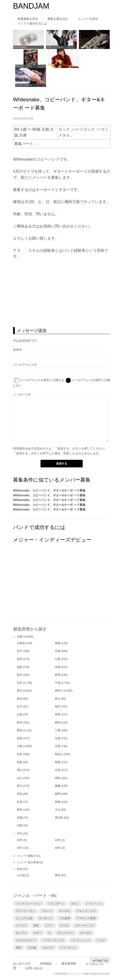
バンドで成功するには (32, 23)
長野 (58, 714)
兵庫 (58, 746)
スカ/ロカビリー (26, 940)
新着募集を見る (28, 19)
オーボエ (65, 911)
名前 (16, 350)
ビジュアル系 (24, 918)
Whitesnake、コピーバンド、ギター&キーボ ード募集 (49, 490)
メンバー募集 (25, 856)
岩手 (20, 651)
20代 (20, 840)
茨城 (58, 667)
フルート (47, 911)
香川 (20, 786)
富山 (58, 699)
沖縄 (20, 825)
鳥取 (20, 762)
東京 (20, 691)
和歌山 (59, 754)
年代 (20, 833)
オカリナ (48, 948)
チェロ (64, 925)
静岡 (58, 722)
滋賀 (20, 738)
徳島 (58, 778)
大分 (58, 810)
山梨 (20, 714)
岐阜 (20, 722)
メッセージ (20, 394)
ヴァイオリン (65, 933)
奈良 (20, 754)
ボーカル (86, 933)
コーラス (21, 925)
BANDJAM (31, 6)
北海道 (21, 643)
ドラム (101, 940)
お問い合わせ (34, 968)
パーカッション (80, 940)
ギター (37, 933)
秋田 (20, 659)
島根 (58, 762)
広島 (58, 770)
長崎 (58, 802)
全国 (20, 637)
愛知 (20, 730)
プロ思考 (65, 918)
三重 (58, 730)
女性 (36, 925)
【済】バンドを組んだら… (59, 47)
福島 (20, 667)
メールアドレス (23, 365)
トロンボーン (56, 903)
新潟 (20, 699)
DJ (49, 933)
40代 (58, 848)
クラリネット (68, 948)
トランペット (94, 903)
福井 (58, 706)
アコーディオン (25, 911)
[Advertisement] (62, 293)
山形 (58, 659)
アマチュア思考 (86, 918)
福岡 (58, 794)
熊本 (20, 810)
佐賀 (20, 802)
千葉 (58, 683)
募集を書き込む (58, 19)
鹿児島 (59, 818)
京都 (58, 738)
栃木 (20, 675)
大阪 (20, 746)
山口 (20, 778)
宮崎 (20, 818)
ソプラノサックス (53, 940)
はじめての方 (22, 964)
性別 (20, 869)
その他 (21, 875)
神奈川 (59, 691)
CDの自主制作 (20, 47)
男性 (58, 875)
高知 (20, 794)
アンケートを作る (24, 85)
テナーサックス (84, 925)
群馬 (58, 675)
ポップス (21, 933)
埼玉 (20, 683)
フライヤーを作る (24, 66)
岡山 (20, 770)
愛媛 (58, 786)
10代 (58, 840)
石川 (20, 706)
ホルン (75, 903)
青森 (58, 643)
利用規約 (19, 448)
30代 (20, 848)
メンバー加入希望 (28, 862)
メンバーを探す (88, 19)
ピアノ (49, 925)
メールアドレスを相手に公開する (42, 380)
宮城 (58, 651)
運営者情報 (69, 964)
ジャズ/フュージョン (29, 903)
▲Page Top (100, 960)
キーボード (46, 918)
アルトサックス (86, 911)
